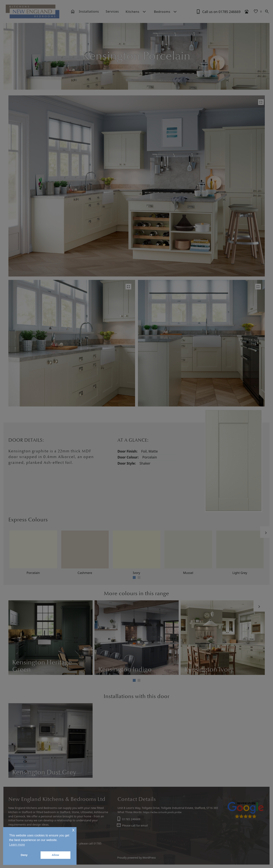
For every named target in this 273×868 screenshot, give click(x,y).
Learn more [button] (17, 845)
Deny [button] (24, 855)
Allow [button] (55, 855)
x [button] (73, 830)
